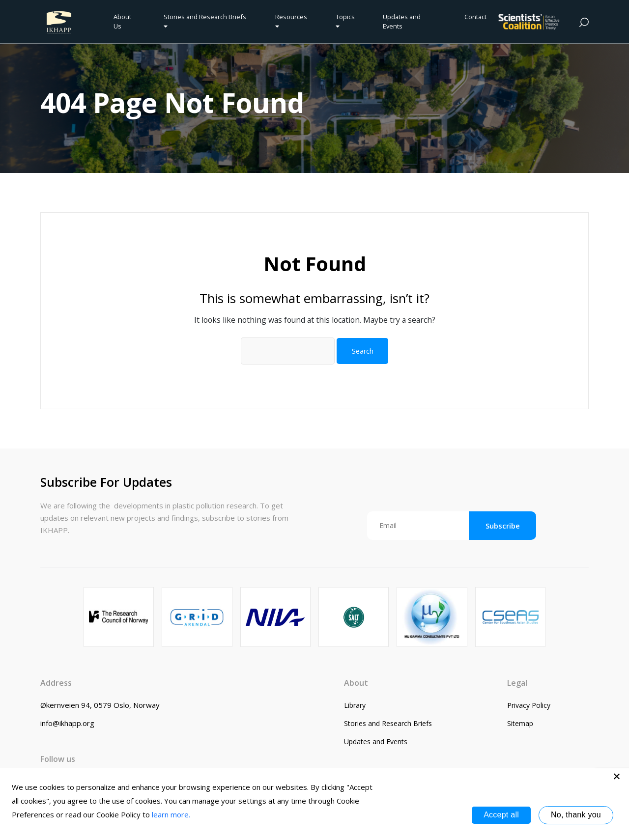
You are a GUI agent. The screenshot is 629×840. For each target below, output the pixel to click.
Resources (291, 21)
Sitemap (520, 723)
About (356, 683)
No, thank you (576, 815)
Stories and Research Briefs (206, 21)
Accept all (501, 815)
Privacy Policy (529, 705)
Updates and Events (402, 21)
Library (355, 705)
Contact (475, 17)
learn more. (171, 814)
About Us (122, 21)
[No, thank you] (617, 776)
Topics (345, 21)
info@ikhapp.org (67, 723)
